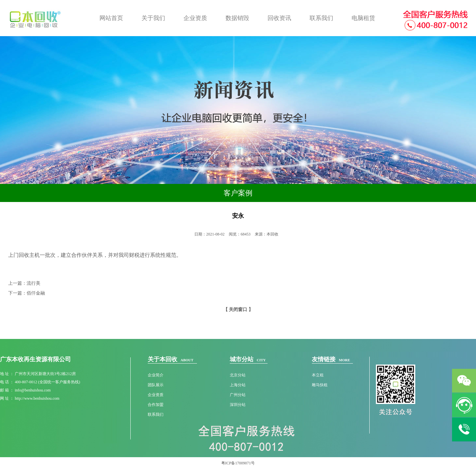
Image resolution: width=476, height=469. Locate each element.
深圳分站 (238, 405)
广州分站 (238, 395)
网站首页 (111, 18)
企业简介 (156, 375)
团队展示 (156, 385)
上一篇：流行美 (24, 283)
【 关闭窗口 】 (238, 310)
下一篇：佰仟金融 (27, 293)
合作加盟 (156, 405)
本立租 (318, 375)
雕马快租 (320, 385)
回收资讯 (279, 18)
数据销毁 (237, 18)
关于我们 (153, 18)
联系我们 (321, 18)
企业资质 (195, 18)
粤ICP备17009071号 (238, 463)
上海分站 (238, 385)
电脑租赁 (363, 18)
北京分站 (238, 375)
